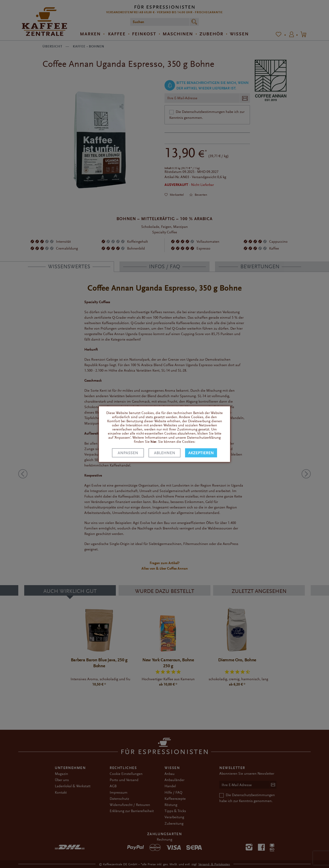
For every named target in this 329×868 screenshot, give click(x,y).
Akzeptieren (201, 453)
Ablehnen (165, 453)
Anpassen (128, 453)
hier (153, 442)
